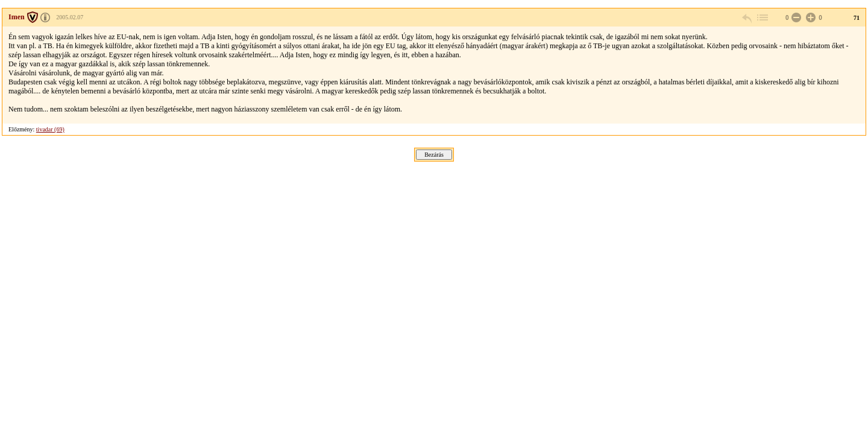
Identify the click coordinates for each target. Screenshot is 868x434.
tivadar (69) (50, 129)
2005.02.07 (70, 17)
